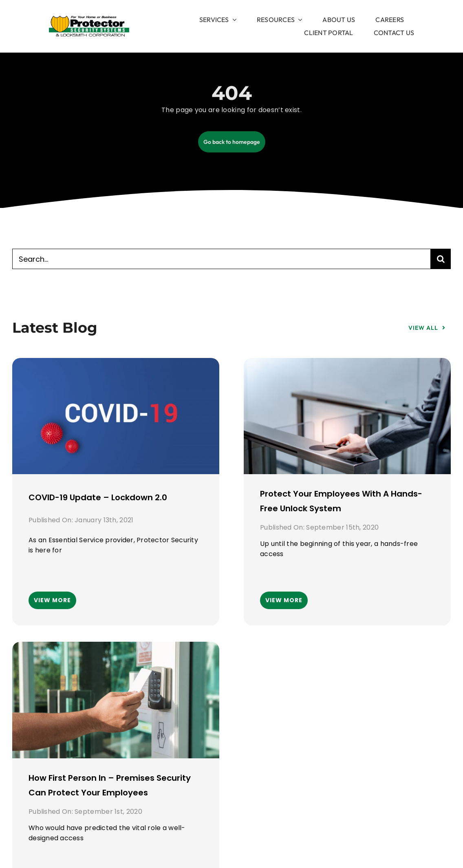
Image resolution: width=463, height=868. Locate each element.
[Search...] (221, 259)
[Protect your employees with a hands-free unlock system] (347, 365)
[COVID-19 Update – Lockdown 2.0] (116, 365)
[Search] (441, 259)
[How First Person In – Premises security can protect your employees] (116, 649)
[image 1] (89, 19)
